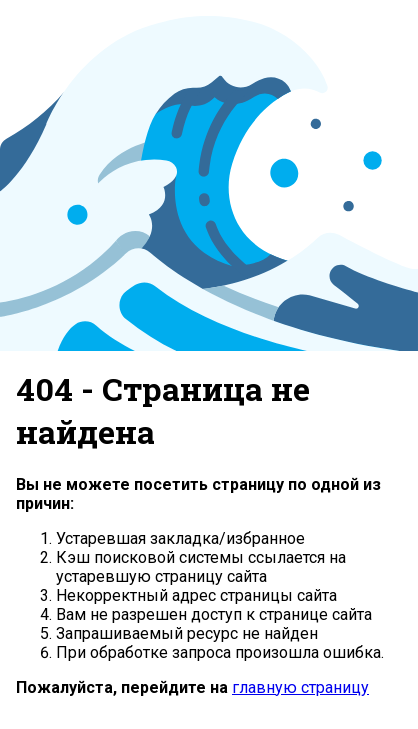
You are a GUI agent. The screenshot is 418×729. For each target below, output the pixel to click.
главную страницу (300, 687)
